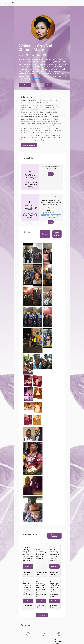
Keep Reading (37, 79)
